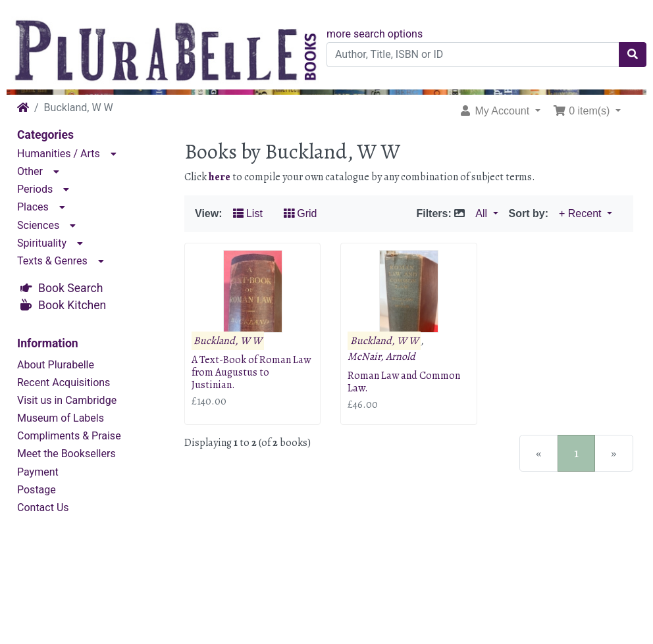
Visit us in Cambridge (67, 400)
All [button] (483, 213)
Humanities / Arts (59, 154)
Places (33, 207)
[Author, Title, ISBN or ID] (473, 55)
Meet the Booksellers (66, 454)
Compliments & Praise (69, 436)
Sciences (38, 225)
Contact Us (43, 508)
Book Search (70, 288)
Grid (300, 213)
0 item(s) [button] (583, 111)
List (248, 213)
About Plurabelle (56, 365)
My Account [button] (496, 111)
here (220, 177)
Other (30, 171)
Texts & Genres (52, 261)
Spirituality (42, 243)
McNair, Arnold (381, 357)
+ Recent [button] (582, 213)
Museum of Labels (61, 418)
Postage (37, 490)
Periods (35, 189)
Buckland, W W (228, 341)
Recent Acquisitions (64, 383)
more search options (375, 34)
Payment (38, 472)
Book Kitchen (72, 305)
